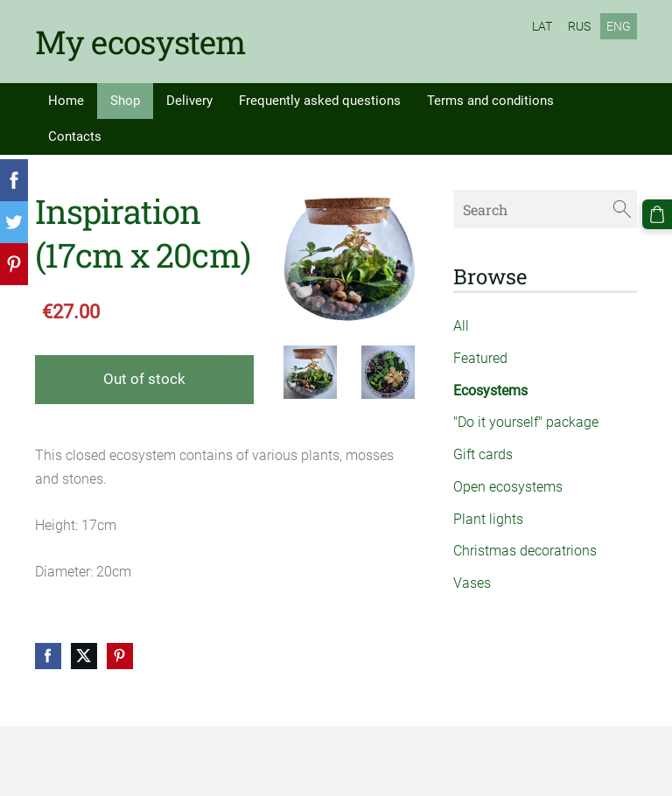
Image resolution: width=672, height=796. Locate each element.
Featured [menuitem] (480, 358)
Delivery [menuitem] (189, 101)
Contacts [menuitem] (75, 136)
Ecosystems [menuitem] (490, 391)
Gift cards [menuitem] (483, 454)
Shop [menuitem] (125, 101)
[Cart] (657, 214)
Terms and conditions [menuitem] (490, 101)
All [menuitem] (461, 326)
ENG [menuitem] (619, 26)
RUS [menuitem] (579, 26)
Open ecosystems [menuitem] (508, 487)
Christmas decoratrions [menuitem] (525, 551)
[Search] (545, 209)
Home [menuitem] (66, 101)
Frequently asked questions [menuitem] (320, 101)
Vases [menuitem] (472, 583)
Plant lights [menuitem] (488, 519)
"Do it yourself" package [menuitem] (526, 422)
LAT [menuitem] (542, 26)
